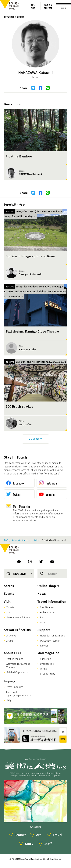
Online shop (47, 586)
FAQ (9, 700)
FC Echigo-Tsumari (50, 641)
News (42, 593)
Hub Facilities (48, 612)
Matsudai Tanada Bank (53, 635)
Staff (48, 844)
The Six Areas (47, 607)
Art (39, 835)
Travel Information (52, 601)
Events (9, 593)
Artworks (11, 635)
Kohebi (44, 645)
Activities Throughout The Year (18, 665)
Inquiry (9, 681)
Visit (7, 601)
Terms (43, 669)
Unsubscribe (47, 664)
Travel (58, 835)
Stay (43, 622)
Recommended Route (18, 617)
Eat (42, 617)
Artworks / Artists (14, 17)
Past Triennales (15, 659)
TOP (6, 540)
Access (9, 586)
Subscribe (46, 659)
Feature (20, 835)
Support (44, 630)
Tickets (10, 607)
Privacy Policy (48, 674)
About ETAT (13, 653)
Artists (37, 540)
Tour (9, 612)
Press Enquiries (15, 687)
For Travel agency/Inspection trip (19, 694)
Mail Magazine (48, 653)
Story (29, 844)
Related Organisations (18, 672)
